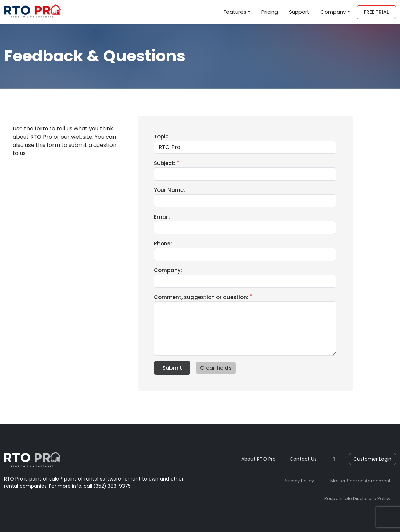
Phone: (163, 244)
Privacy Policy (299, 481)
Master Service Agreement (360, 481)
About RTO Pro (258, 459)
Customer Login (372, 459)
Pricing (270, 12)
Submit (172, 368)
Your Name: (169, 190)
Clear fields (216, 368)
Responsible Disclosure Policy (357, 499)
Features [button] (235, 12)
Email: (162, 217)
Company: (168, 270)
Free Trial (376, 12)
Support (299, 12)
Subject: (165, 163)
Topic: (162, 136)
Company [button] (333, 12)
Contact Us (303, 459)
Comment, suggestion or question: (201, 297)
